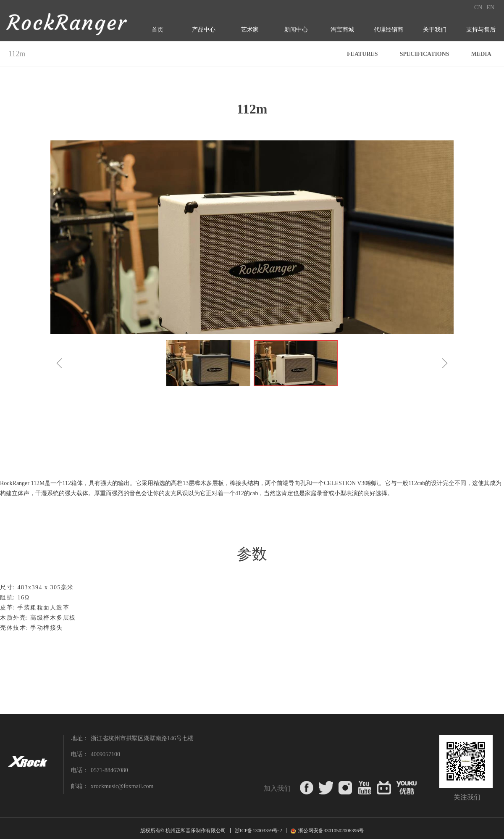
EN (490, 7)
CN (478, 7)
